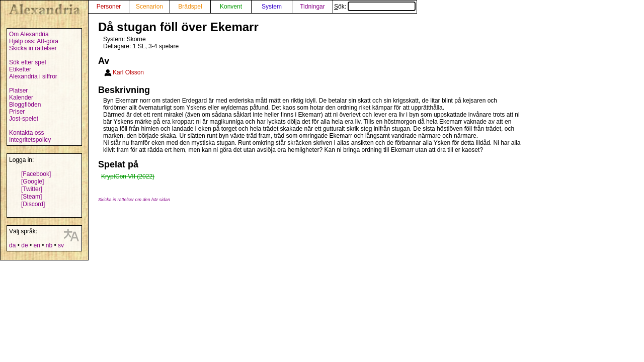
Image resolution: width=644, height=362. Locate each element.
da (12, 245)
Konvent (231, 7)
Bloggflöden (25, 105)
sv (61, 245)
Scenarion (149, 7)
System (272, 7)
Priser (17, 112)
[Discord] (33, 204)
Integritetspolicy (30, 140)
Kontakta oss (26, 133)
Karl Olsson (128, 72)
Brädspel (190, 7)
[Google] (32, 182)
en (36, 245)
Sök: (375, 7)
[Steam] (31, 197)
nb (49, 245)
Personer (109, 7)
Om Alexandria (29, 34)
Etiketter (20, 69)
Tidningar (312, 7)
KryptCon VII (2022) (128, 176)
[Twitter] (32, 189)
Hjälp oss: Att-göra (34, 41)
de (24, 245)
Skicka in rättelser (33, 48)
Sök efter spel (27, 62)
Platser (18, 90)
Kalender (21, 98)
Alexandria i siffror (33, 76)
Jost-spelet (24, 119)
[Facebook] (36, 174)
